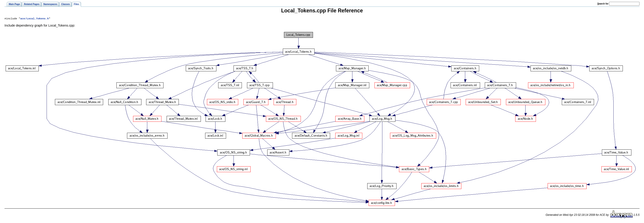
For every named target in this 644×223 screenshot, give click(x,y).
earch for (603, 4)
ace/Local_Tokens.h (34, 19)
